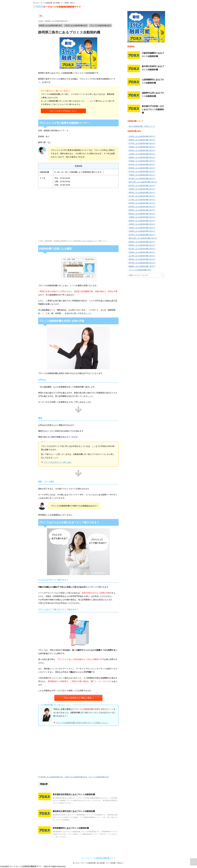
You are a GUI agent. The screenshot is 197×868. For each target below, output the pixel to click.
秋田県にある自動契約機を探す (141, 150)
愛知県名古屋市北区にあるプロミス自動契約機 (74, 811)
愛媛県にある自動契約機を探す (141, 266)
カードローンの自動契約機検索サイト (98, 858)
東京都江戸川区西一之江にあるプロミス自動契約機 (153, 109)
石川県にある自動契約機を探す (141, 200)
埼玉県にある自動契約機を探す (141, 171)
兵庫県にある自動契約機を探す (141, 231)
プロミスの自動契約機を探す (99, 777)
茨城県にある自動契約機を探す (141, 161)
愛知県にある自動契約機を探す (141, 214)
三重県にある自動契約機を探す (141, 217)
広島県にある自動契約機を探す (141, 252)
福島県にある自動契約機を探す (141, 157)
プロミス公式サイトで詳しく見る (78, 698)
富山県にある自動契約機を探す (141, 196)
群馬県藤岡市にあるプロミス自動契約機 (71, 828)
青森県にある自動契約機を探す (141, 140)
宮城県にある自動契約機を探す (141, 147)
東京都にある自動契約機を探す (141, 179)
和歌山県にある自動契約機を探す (142, 238)
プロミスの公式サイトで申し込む (57, 462)
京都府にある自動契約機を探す (141, 224)
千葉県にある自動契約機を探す (141, 175)
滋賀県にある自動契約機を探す (141, 221)
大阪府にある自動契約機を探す (141, 228)
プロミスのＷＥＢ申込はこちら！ (63, 111)
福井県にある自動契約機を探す (141, 203)
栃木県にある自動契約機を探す (141, 164)
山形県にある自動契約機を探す (141, 154)
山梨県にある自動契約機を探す (141, 189)
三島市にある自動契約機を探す (76, 777)
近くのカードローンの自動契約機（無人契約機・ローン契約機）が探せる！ (98, 863)
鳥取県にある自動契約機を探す (141, 242)
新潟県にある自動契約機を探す (141, 186)
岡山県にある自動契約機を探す (141, 249)
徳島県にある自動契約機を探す (141, 259)
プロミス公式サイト (89, 241)
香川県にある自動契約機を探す (141, 263)
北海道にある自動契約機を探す (141, 136)
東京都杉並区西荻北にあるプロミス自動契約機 (74, 794)
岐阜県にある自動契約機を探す (141, 207)
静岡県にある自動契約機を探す (52, 777)
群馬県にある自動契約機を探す (141, 168)
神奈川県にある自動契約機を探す (142, 182)
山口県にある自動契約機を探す (141, 256)
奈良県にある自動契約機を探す (141, 235)
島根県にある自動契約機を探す (141, 245)
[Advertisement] (78, 751)
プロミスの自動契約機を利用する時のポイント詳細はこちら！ (82, 723)
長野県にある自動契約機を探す (141, 193)
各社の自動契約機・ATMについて (142, 126)
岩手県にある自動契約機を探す (141, 143)
